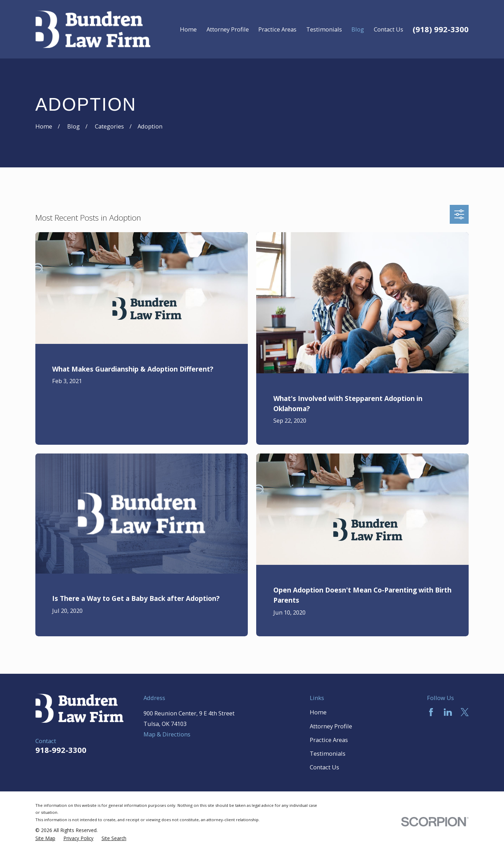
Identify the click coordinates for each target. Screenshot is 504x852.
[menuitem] (45, 838)
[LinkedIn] (448, 712)
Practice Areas (329, 740)
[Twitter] (465, 712)
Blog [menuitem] (358, 29)
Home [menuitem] (188, 29)
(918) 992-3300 (441, 29)
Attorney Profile (331, 726)
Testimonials (328, 753)
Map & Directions (167, 734)
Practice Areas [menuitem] (277, 29)
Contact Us (324, 767)
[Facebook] (431, 712)
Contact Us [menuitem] (388, 29)
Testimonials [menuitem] (324, 29)
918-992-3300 (61, 750)
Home (318, 712)
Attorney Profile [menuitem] (228, 29)
